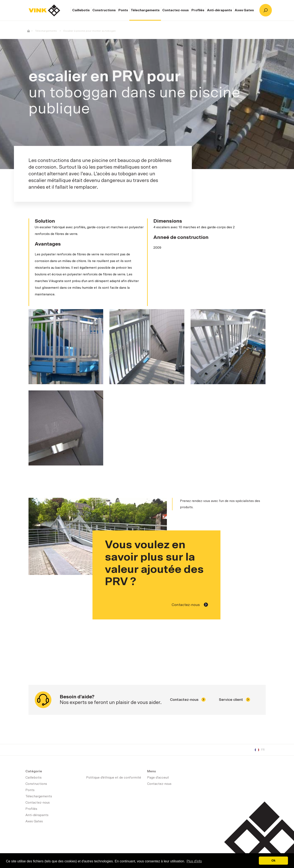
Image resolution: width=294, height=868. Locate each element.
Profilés (198, 10)
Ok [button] (274, 860)
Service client (234, 700)
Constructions (104, 10)
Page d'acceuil (45, 10)
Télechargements (145, 10)
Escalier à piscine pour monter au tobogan (90, 31)
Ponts (123, 10)
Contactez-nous (176, 10)
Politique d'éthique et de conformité (114, 778)
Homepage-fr (29, 31)
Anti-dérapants (220, 10)
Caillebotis (81, 10)
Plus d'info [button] (194, 861)
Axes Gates (244, 10)
